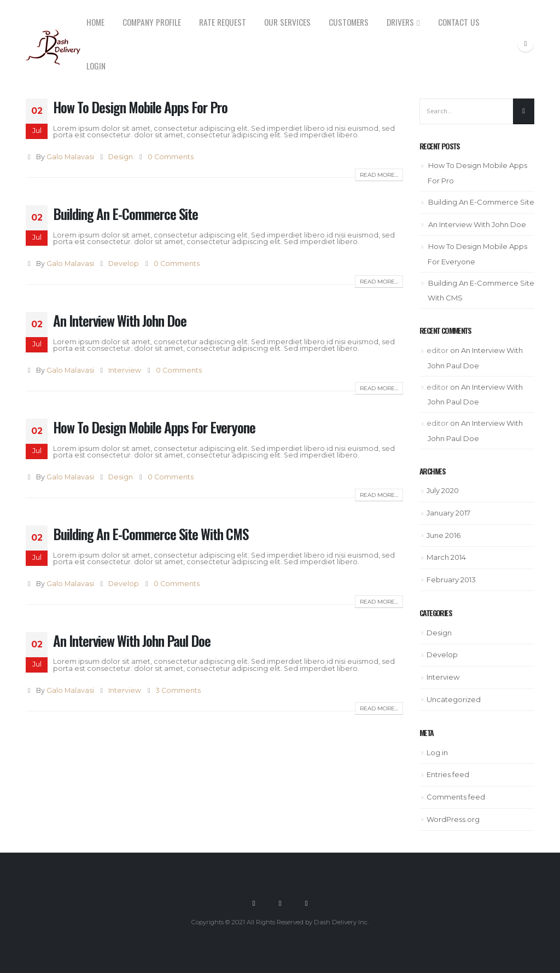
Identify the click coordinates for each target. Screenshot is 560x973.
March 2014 (446, 557)
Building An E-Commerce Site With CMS (151, 534)
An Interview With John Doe (120, 320)
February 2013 (451, 580)
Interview (125, 370)
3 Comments (178, 690)
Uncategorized (454, 699)
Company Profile (152, 22)
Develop (124, 263)
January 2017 (448, 513)
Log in (437, 752)
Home (95, 22)
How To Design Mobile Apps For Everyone (154, 427)
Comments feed (456, 797)
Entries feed (448, 774)
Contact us (459, 22)
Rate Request (223, 22)
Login (96, 66)
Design (121, 157)
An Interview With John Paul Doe (132, 641)
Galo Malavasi (70, 157)
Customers (349, 22)
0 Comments (171, 157)
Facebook (254, 903)
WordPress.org (453, 819)
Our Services (287, 22)
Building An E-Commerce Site (126, 214)
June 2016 (444, 535)
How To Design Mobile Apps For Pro (140, 107)
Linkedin (306, 903)
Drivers (400, 22)
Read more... (379, 175)
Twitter (280, 903)
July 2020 (443, 490)
